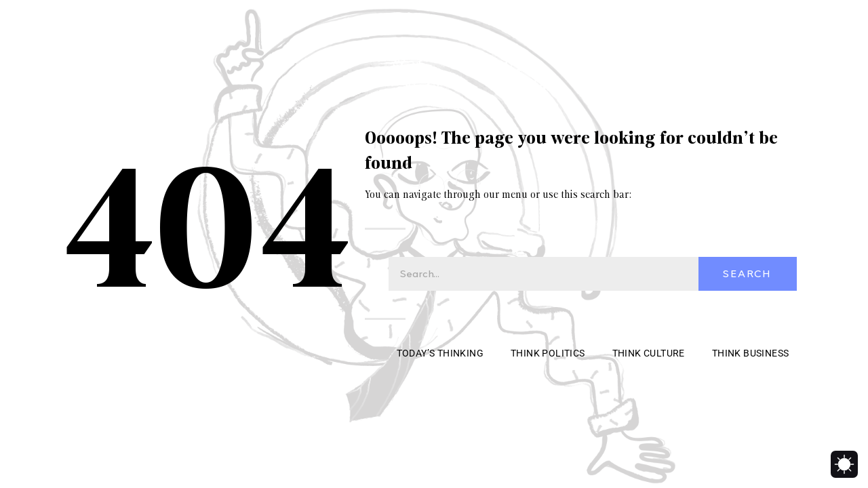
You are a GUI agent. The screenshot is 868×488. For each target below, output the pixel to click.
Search (747, 274)
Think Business (751, 353)
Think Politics (548, 353)
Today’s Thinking (440, 353)
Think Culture (649, 353)
